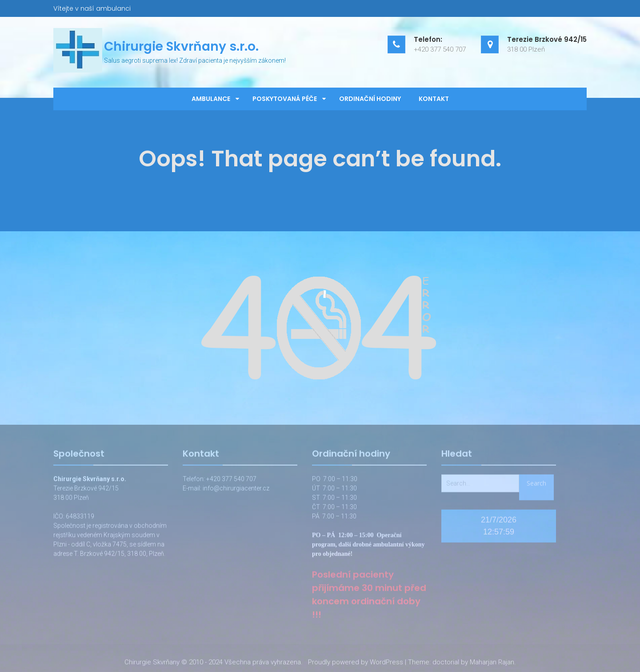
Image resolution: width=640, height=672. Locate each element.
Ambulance (211, 99)
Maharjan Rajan (492, 663)
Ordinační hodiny (370, 99)
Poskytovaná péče (285, 99)
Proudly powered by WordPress (356, 663)
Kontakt (434, 99)
